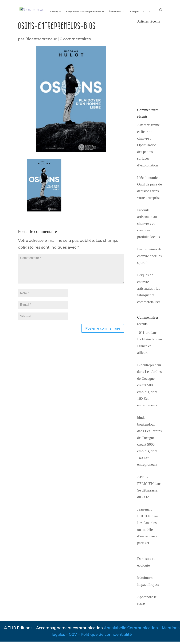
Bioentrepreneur (41, 39)
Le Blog (54, 12)
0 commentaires (75, 39)
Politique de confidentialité (106, 634)
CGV (73, 634)
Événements (115, 12)
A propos (134, 12)
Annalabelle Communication (131, 628)
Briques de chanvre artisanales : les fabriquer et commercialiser (149, 288)
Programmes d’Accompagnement (83, 12)
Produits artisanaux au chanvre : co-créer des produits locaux (149, 224)
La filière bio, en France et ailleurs (150, 346)
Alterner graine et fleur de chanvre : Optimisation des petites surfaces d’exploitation (148, 145)
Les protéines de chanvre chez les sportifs (149, 256)
